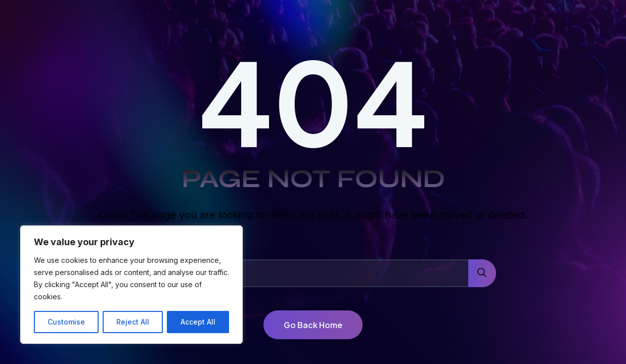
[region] (131, 285)
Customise (66, 322)
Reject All (133, 322)
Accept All (198, 322)
